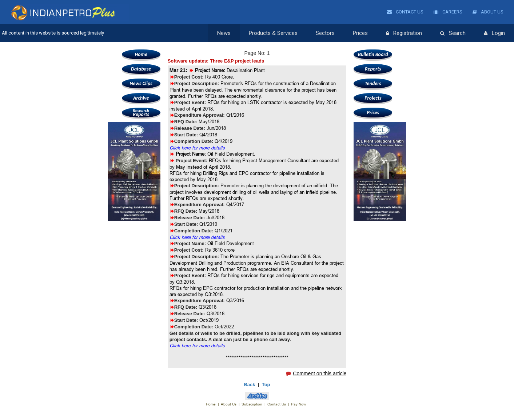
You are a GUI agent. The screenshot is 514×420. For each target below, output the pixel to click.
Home (141, 54)
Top (266, 385)
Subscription (252, 404)
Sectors (325, 33)
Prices (360, 33)
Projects (373, 98)
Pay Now (298, 404)
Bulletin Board (373, 54)
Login (494, 33)
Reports (141, 113)
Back (249, 385)
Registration (404, 33)
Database (141, 69)
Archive (141, 98)
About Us (488, 12)
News (224, 33)
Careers (448, 12)
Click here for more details (197, 148)
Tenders (373, 83)
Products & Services (273, 33)
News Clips (141, 83)
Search (453, 33)
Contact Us (405, 12)
